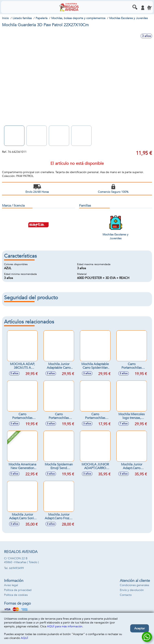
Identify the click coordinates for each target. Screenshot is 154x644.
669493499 (16, 568)
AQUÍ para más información (65, 626)
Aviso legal (11, 585)
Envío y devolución (132, 590)
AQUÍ (24, 638)
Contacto (126, 595)
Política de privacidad (18, 590)
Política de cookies (16, 595)
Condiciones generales (134, 585)
